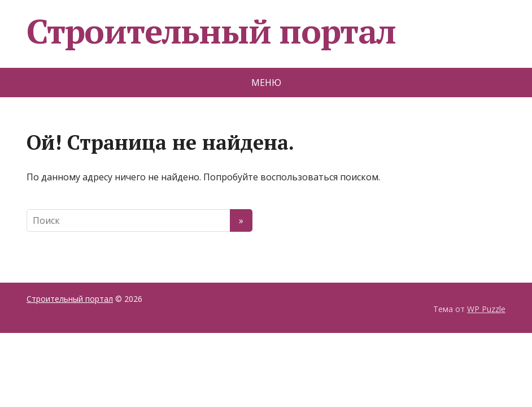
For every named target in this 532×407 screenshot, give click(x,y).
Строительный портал (211, 31)
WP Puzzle (486, 309)
